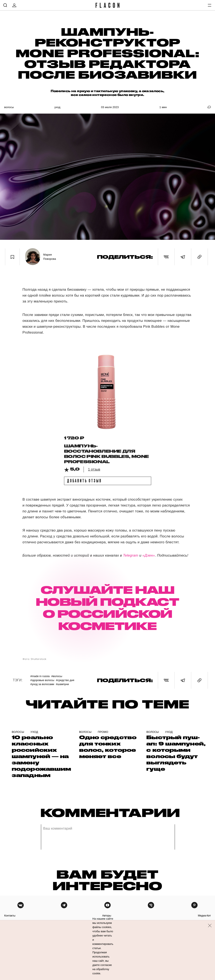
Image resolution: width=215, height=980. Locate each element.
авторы (107, 916)
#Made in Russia (40, 676)
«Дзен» (149, 555)
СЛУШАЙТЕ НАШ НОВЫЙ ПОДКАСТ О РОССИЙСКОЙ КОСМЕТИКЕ (107, 608)
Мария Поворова (50, 257)
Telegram (131, 555)
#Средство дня (65, 680)
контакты (10, 916)
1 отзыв (94, 469)
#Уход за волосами (42, 684)
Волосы (9, 107)
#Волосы (57, 676)
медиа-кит (204, 916)
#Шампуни (62, 684)
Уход (57, 107)
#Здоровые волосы (42, 680)
